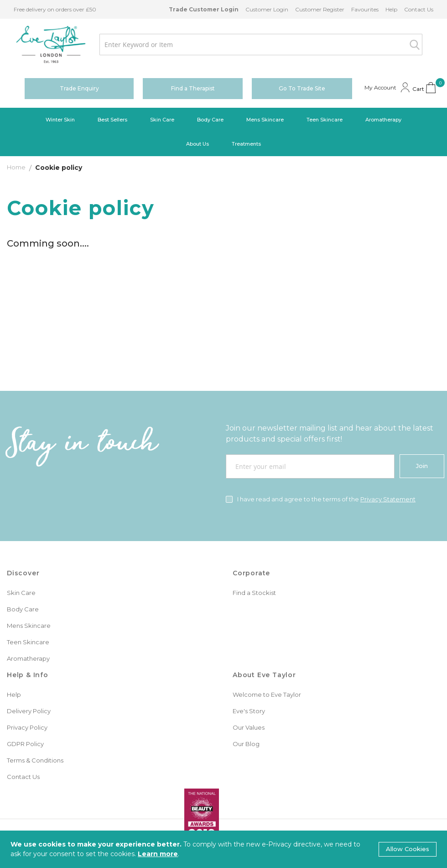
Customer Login (267, 9)
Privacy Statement (388, 499)
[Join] (422, 466)
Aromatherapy (28, 658)
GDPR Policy (25, 744)
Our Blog (246, 744)
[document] (223, 849)
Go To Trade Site (302, 88)
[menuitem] (60, 120)
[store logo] (51, 44)
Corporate (251, 573)
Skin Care (21, 593)
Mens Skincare (29, 626)
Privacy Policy (27, 727)
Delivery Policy (29, 711)
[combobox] (261, 45)
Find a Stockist (254, 593)
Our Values (249, 727)
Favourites (365, 9)
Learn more (158, 854)
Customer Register (320, 9)
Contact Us (419, 9)
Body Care (23, 609)
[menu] (223, 132)
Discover (23, 573)
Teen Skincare (28, 642)
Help (391, 9)
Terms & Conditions (35, 760)
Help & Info (28, 675)
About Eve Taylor (264, 675)
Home (17, 167)
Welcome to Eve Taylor (267, 694)
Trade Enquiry (79, 88)
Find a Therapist (193, 88)
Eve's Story (249, 711)
